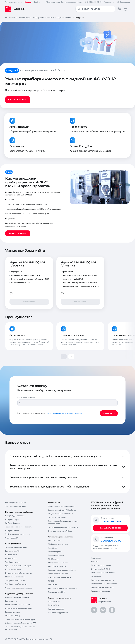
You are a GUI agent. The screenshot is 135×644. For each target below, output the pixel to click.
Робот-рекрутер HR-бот (58, 574)
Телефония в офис (13, 562)
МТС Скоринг (54, 559)
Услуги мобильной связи (16, 506)
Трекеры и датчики (56, 609)
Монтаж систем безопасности (18, 605)
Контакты (95, 562)
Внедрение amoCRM (57, 592)
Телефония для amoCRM (15, 581)
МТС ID (51, 581)
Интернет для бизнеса (14, 516)
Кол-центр (52, 585)
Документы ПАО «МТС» (101, 569)
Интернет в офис (12, 520)
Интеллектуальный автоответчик (19, 573)
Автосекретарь (54, 541)
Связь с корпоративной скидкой (19, 588)
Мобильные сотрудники (58, 544)
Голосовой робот (55, 552)
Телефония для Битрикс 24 (16, 584)
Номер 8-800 (11, 555)
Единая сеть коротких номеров (18, 566)
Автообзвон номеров (57, 566)
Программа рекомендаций (102, 587)
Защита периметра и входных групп (20, 620)
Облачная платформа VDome (60, 531)
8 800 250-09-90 (111, 541)
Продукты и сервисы (63, 18)
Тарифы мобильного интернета (18, 527)
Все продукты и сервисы (15, 503)
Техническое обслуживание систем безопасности (63, 522)
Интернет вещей (12, 531)
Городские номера (13, 570)
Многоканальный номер (15, 577)
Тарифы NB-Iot (54, 602)
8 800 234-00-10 (100, 2)
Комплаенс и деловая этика (103, 580)
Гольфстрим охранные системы (18, 608)
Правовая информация (101, 591)
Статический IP (11, 538)
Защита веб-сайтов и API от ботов (62, 510)
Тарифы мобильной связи (16, 547)
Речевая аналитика (56, 555)
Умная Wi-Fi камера (13, 616)
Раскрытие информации (101, 565)
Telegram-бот (111, 546)
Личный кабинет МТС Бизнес (105, 549)
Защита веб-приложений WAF (61, 514)
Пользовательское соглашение (104, 584)
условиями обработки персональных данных (65, 413)
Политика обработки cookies (103, 573)
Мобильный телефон (26, 398)
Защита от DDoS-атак (57, 517)
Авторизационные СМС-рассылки (62, 588)
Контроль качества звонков (60, 577)
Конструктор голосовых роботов (62, 570)
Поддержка (98, 546)
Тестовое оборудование (58, 613)
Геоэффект (53, 548)
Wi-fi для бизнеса (12, 523)
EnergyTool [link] (79, 18)
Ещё (37, 2)
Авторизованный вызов (58, 563)
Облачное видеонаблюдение (17, 597)
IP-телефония (11, 559)
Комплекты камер (13, 612)
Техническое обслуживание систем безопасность (20, 628)
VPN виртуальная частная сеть (18, 534)
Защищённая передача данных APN (63, 527)
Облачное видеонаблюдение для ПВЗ (21, 623)
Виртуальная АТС (12, 551)
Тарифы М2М (54, 605)
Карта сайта (96, 576)
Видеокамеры (11, 601)
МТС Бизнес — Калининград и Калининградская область (29, 18)
